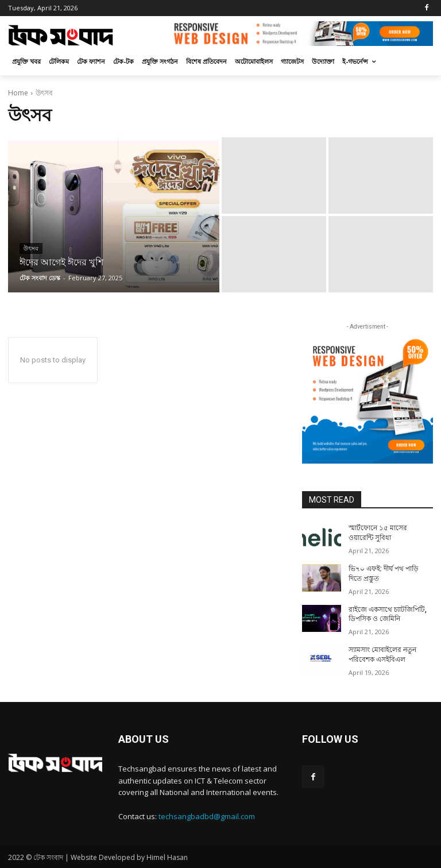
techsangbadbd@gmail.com (207, 816)
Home (18, 93)
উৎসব (31, 248)
